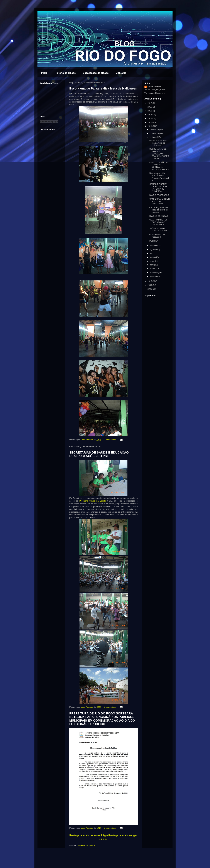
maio (152, 261)
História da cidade (65, 73)
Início (44, 73)
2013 (150, 118)
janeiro (153, 276)
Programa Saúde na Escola (93, 501)
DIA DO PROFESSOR (159, 195)
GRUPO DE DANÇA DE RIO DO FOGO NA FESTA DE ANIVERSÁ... (159, 188)
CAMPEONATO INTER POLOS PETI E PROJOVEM (159, 201)
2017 (150, 103)
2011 (150, 126)
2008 (150, 289)
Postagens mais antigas (123, 835)
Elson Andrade (87, 440)
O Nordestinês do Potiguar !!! (157, 236)
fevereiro (154, 272)
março (153, 269)
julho (152, 253)
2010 (150, 281)
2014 (150, 115)
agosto (153, 249)
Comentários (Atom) (86, 845)
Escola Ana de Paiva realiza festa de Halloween (103, 88)
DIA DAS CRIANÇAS (159, 216)
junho (153, 257)
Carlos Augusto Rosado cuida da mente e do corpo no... (160, 210)
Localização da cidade (96, 73)
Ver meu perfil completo (155, 93)
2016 (150, 107)
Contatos (121, 73)
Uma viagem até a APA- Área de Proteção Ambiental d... (159, 177)
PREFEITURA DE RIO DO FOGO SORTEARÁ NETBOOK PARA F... (160, 166)
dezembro (155, 129)
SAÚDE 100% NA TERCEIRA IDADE (159, 230)
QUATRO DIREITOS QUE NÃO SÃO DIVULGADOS (158, 222)
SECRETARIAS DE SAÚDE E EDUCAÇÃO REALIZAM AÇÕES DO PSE (99, 454)
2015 (150, 111)
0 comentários (110, 440)
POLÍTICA (154, 241)
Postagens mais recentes (85, 835)
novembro (155, 133)
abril (152, 265)
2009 (150, 285)
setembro (154, 246)
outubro (154, 137)
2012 (150, 122)
